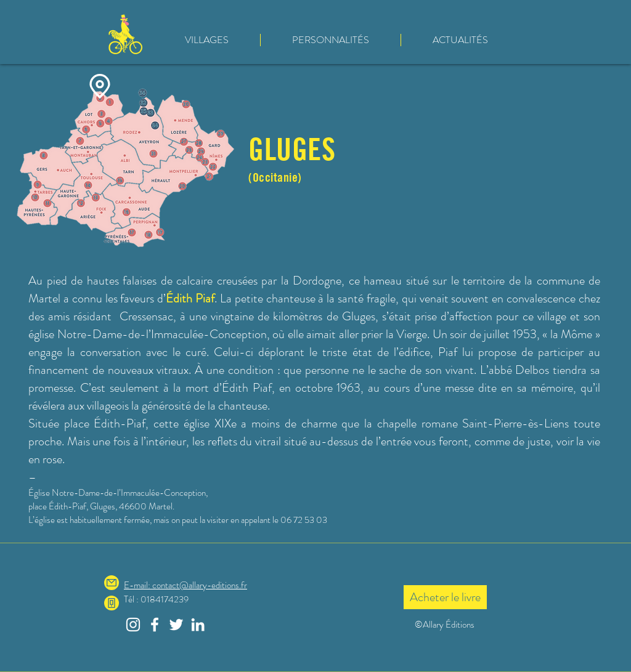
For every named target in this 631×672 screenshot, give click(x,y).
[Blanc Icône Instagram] (133, 625)
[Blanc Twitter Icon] (176, 625)
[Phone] (112, 603)
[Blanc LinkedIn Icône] (198, 625)
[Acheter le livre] (445, 597)
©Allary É (433, 625)
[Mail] (112, 583)
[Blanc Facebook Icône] (155, 625)
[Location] (100, 86)
